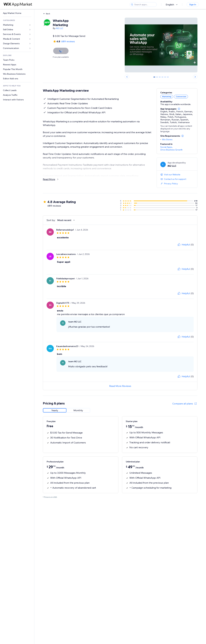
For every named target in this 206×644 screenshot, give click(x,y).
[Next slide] (195, 77)
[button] (179, 109)
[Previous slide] (127, 77)
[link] (17, 13)
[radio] (55, 410)
